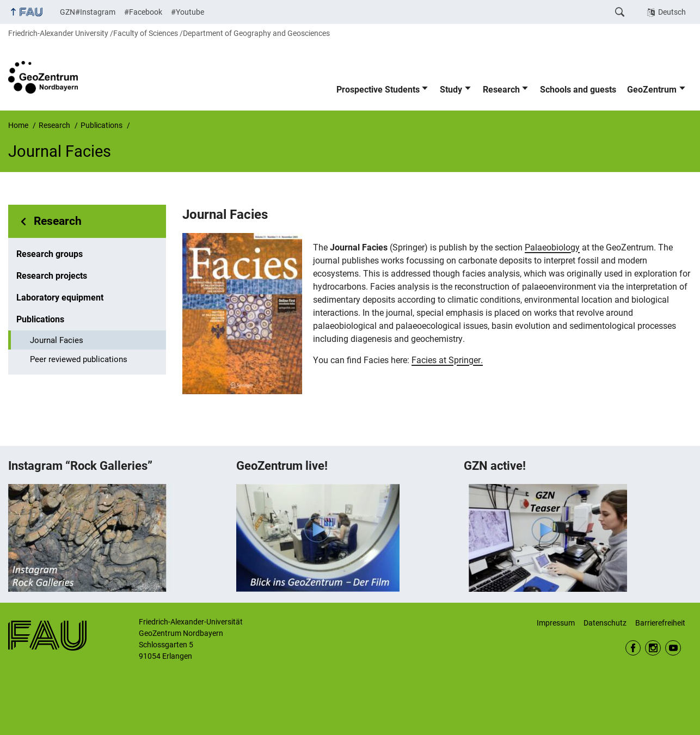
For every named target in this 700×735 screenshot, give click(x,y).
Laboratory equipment (60, 298)
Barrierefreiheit (660, 623)
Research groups (50, 254)
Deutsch (672, 12)
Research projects (52, 276)
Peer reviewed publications (79, 359)
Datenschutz (605, 623)
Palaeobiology (552, 247)
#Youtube (188, 12)
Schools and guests (578, 90)
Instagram (653, 648)
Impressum (556, 623)
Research (501, 90)
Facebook (633, 648)
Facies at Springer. (447, 360)
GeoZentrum (652, 90)
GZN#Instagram (88, 12)
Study (451, 90)
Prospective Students (378, 90)
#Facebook (143, 12)
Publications (40, 319)
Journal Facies (57, 340)
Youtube (673, 648)
